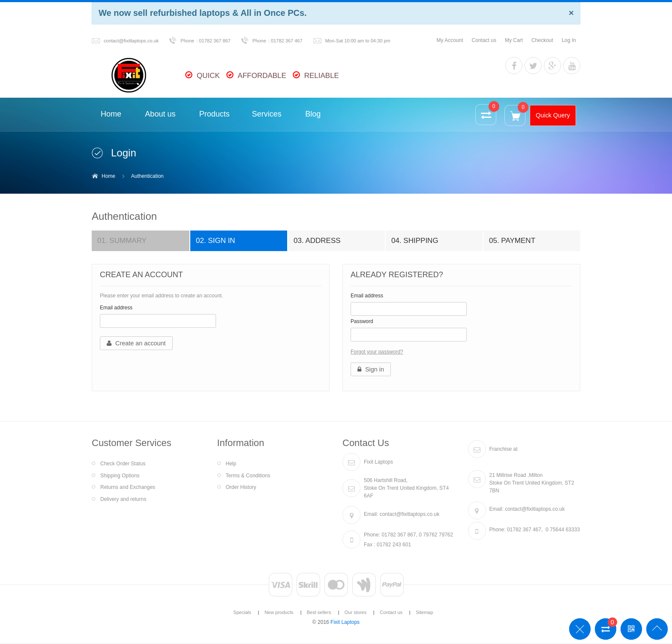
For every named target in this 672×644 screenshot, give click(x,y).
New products (279, 612)
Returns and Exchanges (128, 487)
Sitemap (424, 612)
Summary (122, 241)
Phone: (372, 535)
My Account (450, 40)
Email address (116, 308)
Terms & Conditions (248, 476)
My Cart (514, 40)
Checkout (542, 40)
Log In (569, 40)
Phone (187, 41)
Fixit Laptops (345, 622)
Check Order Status (123, 464)
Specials (242, 612)
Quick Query (553, 115)
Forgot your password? (377, 352)
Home (108, 176)
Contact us (484, 40)
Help (231, 464)
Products (214, 114)
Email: (371, 514)
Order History (241, 487)
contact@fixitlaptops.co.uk (131, 41)
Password (362, 321)
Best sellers (319, 612)
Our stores (356, 612)
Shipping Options (120, 476)
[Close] (571, 13)
